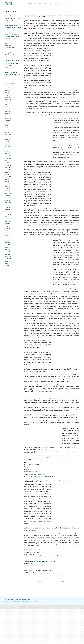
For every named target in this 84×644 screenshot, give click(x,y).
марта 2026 (7, 88)
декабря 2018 (8, 226)
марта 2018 (7, 245)
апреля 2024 (7, 130)
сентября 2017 (8, 259)
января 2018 (7, 250)
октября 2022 (8, 156)
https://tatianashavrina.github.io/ (31, 500)
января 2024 (7, 137)
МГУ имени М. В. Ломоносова (25, 636)
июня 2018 (7, 238)
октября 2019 (8, 212)
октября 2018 (8, 231)
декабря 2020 (8, 189)
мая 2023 (7, 151)
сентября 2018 (8, 233)
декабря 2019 (8, 207)
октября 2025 (8, 100)
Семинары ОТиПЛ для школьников (13, 53)
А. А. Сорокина (34, 315)
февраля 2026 (8, 90)
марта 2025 (7, 109)
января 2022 (7, 170)
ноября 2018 (7, 228)
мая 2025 (7, 107)
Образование (38, 3)
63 (59, 617)
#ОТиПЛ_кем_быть (48, 209)
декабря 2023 (8, 139)
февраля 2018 (8, 247)
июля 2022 (7, 161)
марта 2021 (7, 184)
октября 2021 (8, 177)
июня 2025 (7, 104)
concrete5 (19, 642)
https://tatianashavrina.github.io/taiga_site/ (44, 511)
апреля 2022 (8, 165)
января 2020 (8, 205)
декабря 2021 (8, 172)
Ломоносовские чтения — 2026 (12, 18)
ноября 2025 (7, 97)
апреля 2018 (7, 242)
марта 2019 (7, 219)
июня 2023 (7, 149)
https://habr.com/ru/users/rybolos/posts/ (33, 503)
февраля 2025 (8, 111)
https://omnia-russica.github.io (38, 510)
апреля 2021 (7, 182)
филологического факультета (11, 636)
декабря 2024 (8, 114)
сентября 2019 (8, 214)
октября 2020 (8, 193)
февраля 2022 (8, 168)
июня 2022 (7, 163)
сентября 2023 (8, 146)
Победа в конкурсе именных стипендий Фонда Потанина (38, 606)
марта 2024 (7, 132)
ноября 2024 (7, 116)
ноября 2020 (8, 191)
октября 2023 (8, 144)
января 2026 (7, 93)
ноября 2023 (7, 142)
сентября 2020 (8, 196)
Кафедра (30, 3)
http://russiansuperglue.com (30, 506)
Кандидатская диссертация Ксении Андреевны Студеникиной (39, 597)
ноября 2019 (7, 210)
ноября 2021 (7, 175)
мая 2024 (7, 128)
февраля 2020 (8, 203)
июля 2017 (7, 261)
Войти (78, 642)
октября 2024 (8, 118)
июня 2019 (7, 217)
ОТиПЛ (8, 4)
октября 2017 (8, 257)
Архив (50, 3)
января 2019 (7, 224)
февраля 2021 (8, 186)
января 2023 (7, 153)
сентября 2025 (8, 102)
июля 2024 (7, 123)
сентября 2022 (8, 158)
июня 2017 (7, 264)
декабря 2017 (8, 252)
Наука (45, 3)
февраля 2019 (8, 221)
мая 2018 (7, 240)
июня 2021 (7, 179)
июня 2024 (7, 125)
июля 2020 (7, 200)
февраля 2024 (8, 135)
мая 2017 (7, 266)
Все (5, 86)
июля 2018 (7, 235)
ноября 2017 (7, 254)
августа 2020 (8, 198)
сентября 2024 (8, 121)
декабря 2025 (8, 95)
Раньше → (63, 617)
